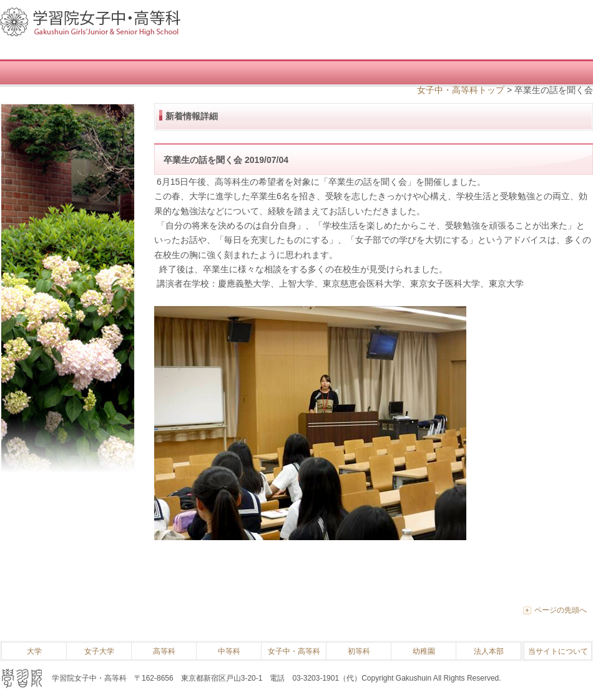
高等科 (164, 651)
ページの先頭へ (561, 610)
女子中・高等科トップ (461, 90)
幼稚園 (424, 651)
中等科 (229, 651)
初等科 (359, 651)
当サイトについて (558, 651)
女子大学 (99, 651)
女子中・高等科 (294, 651)
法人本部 (489, 651)
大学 (34, 651)
